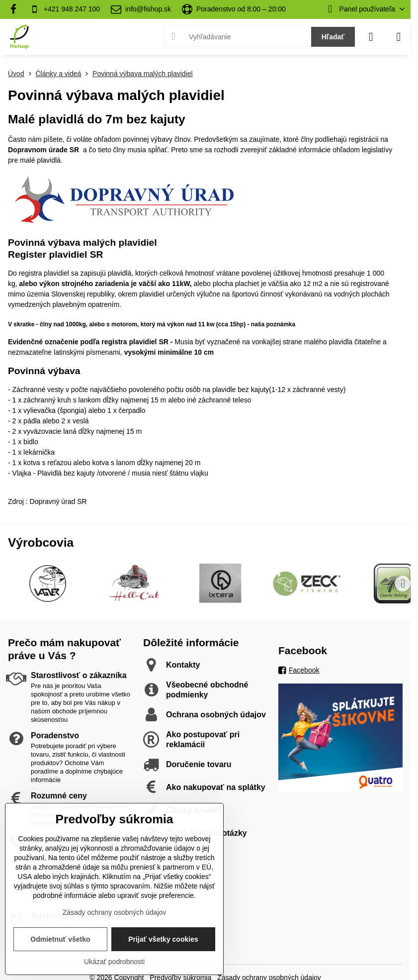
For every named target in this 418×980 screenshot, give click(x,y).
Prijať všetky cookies (163, 939)
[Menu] (399, 37)
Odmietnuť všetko (60, 939)
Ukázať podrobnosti (114, 962)
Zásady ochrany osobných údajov (115, 912)
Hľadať (333, 37)
